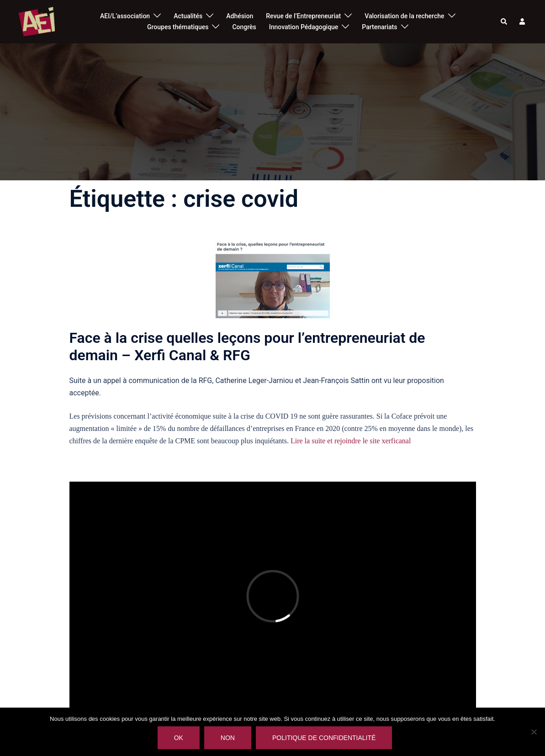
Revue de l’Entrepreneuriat (303, 16)
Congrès (244, 27)
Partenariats (379, 27)
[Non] (534, 732)
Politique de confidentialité (324, 738)
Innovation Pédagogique (304, 27)
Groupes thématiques (178, 27)
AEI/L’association (125, 16)
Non (228, 738)
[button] (504, 21)
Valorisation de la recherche (404, 16)
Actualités (188, 16)
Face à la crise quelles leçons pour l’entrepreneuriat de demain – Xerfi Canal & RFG (247, 346)
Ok (179, 738)
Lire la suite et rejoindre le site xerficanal (351, 441)
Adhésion (240, 16)
